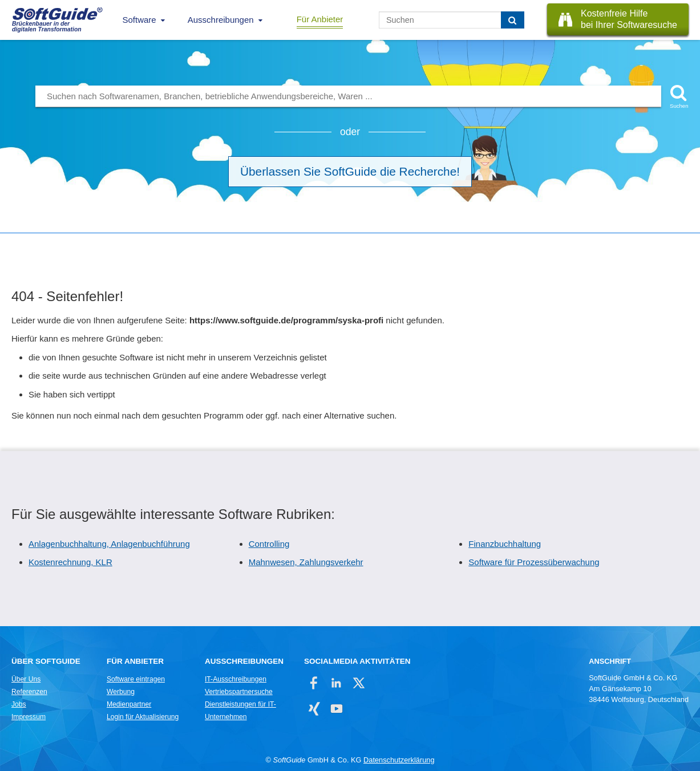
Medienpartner (129, 704)
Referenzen (29, 692)
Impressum (29, 717)
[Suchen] (513, 20)
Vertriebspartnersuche (239, 692)
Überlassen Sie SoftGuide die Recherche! (350, 171)
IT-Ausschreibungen (236, 679)
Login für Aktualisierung (143, 717)
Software (139, 20)
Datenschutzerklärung (399, 760)
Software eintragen (136, 679)
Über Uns (26, 679)
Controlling (269, 544)
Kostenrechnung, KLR (70, 562)
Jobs (19, 704)
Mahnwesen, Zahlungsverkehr (306, 562)
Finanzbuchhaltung (505, 544)
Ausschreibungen (221, 20)
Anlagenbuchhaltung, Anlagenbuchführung (109, 544)
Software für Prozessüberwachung (534, 562)
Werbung (121, 692)
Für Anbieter (320, 19)
